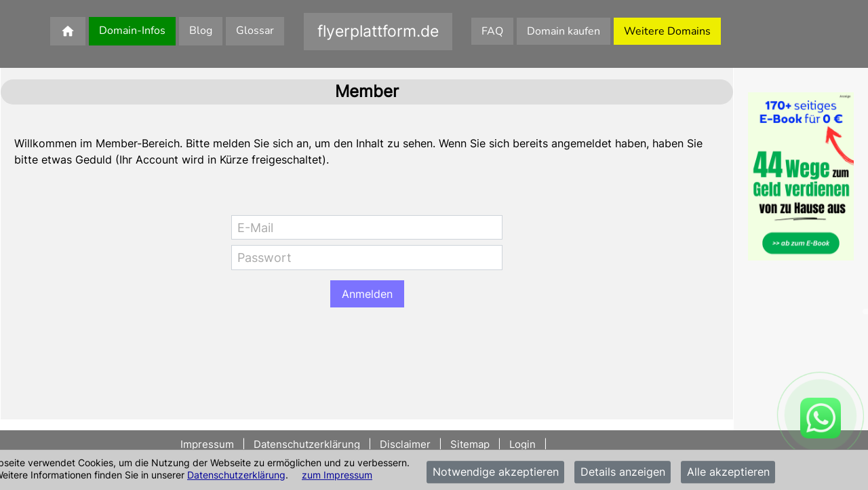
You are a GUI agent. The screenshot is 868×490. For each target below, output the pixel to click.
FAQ (492, 31)
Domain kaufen (564, 31)
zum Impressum (337, 475)
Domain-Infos (132, 31)
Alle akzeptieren (728, 472)
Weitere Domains (667, 31)
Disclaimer (405, 444)
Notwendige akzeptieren (496, 472)
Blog (201, 31)
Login (522, 444)
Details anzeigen (623, 472)
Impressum (209, 444)
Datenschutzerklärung (236, 475)
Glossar (255, 31)
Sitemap (470, 444)
